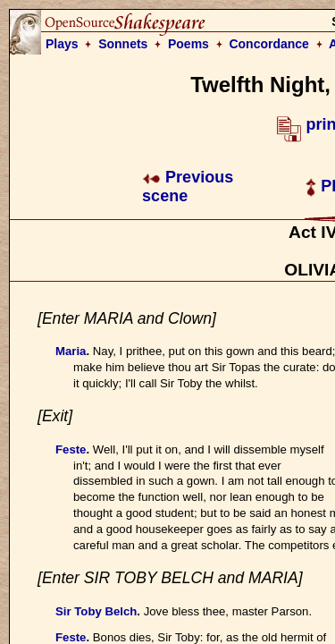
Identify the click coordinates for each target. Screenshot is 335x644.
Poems (188, 44)
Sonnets (123, 44)
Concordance (268, 44)
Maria (71, 351)
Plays (62, 44)
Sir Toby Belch (96, 611)
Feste (71, 449)
